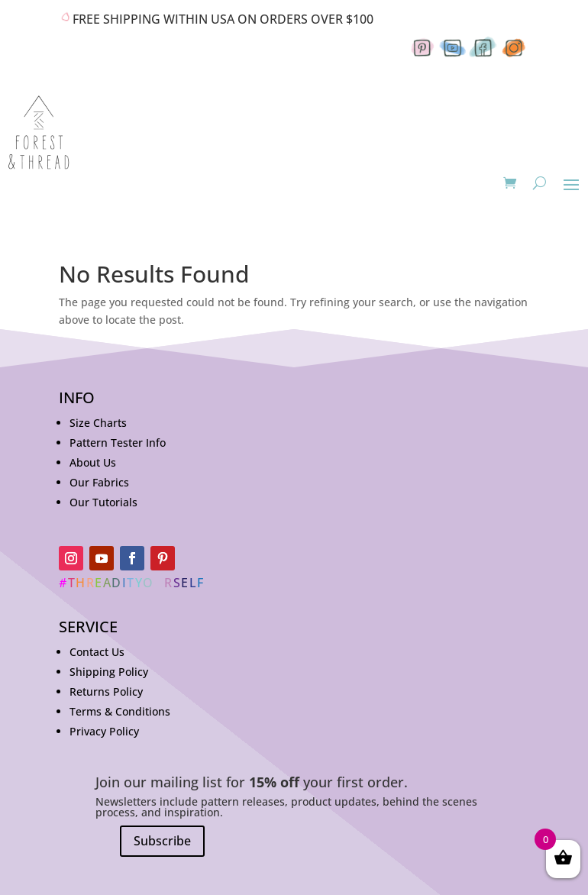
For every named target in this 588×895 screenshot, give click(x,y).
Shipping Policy (109, 672)
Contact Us (97, 652)
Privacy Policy (104, 731)
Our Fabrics (99, 482)
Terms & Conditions (120, 711)
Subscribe (162, 841)
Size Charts (98, 423)
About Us (93, 462)
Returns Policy (106, 691)
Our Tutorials (103, 502)
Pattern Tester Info (118, 443)
